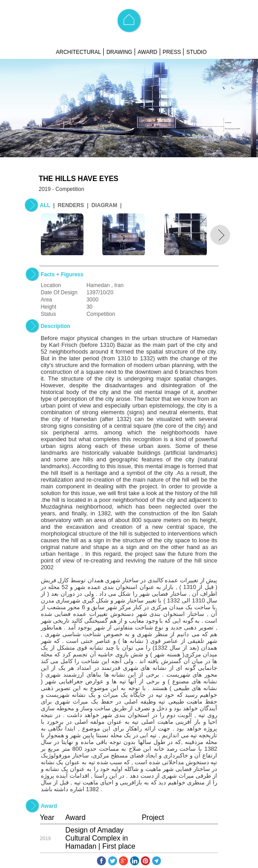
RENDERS (71, 205)
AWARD (148, 52)
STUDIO (196, 52)
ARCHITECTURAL (78, 52)
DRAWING (119, 52)
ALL (45, 205)
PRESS (172, 52)
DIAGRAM (104, 205)
